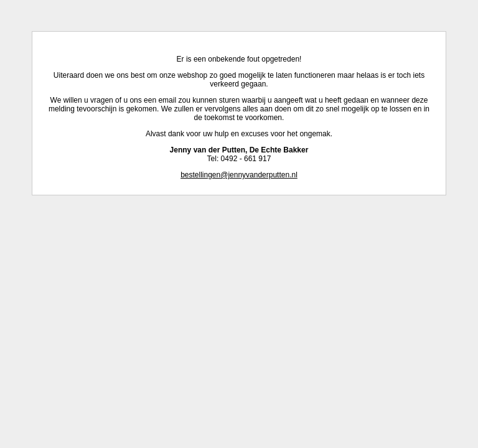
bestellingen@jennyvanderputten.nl (239, 175)
